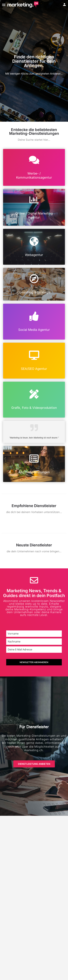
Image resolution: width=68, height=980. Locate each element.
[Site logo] (23, 5)
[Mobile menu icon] (4, 5)
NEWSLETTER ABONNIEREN (34, 662)
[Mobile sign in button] (64, 5)
